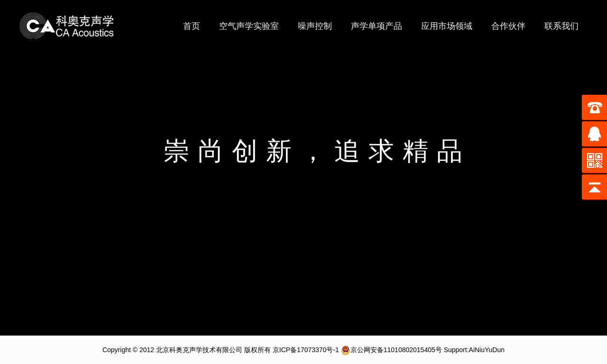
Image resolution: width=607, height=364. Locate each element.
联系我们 (561, 26)
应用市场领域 (447, 26)
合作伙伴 (508, 26)
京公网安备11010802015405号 (391, 350)
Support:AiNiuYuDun (474, 350)
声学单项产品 (377, 26)
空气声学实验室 (249, 26)
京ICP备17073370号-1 (306, 350)
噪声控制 (315, 26)
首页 (192, 26)
